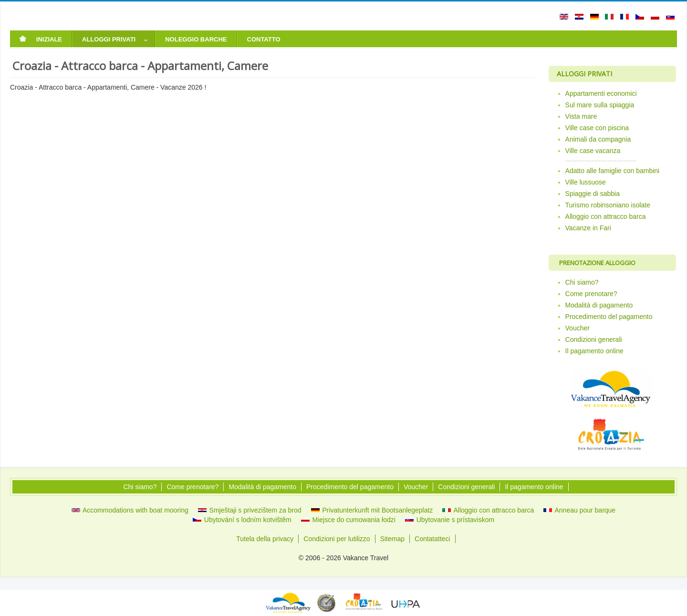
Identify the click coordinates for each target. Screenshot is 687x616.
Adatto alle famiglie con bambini (613, 171)
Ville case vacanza (593, 151)
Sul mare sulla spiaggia (600, 105)
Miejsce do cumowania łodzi (348, 520)
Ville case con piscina (597, 128)
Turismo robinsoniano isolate (608, 205)
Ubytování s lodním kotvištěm (242, 520)
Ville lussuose (586, 182)
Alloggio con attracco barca (606, 216)
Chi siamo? (582, 282)
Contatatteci (432, 539)
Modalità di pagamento (599, 305)
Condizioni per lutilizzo (337, 539)
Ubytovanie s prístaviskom (450, 520)
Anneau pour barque (579, 510)
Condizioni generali (594, 339)
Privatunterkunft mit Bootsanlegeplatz (372, 510)
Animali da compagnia (598, 139)
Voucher (578, 328)
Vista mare (581, 116)
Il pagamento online (594, 351)
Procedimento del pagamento (609, 317)
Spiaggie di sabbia (593, 194)
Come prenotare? (591, 294)
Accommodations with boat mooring (130, 510)
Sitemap (392, 539)
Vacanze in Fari (588, 228)
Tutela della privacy (265, 539)
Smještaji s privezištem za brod (250, 510)
